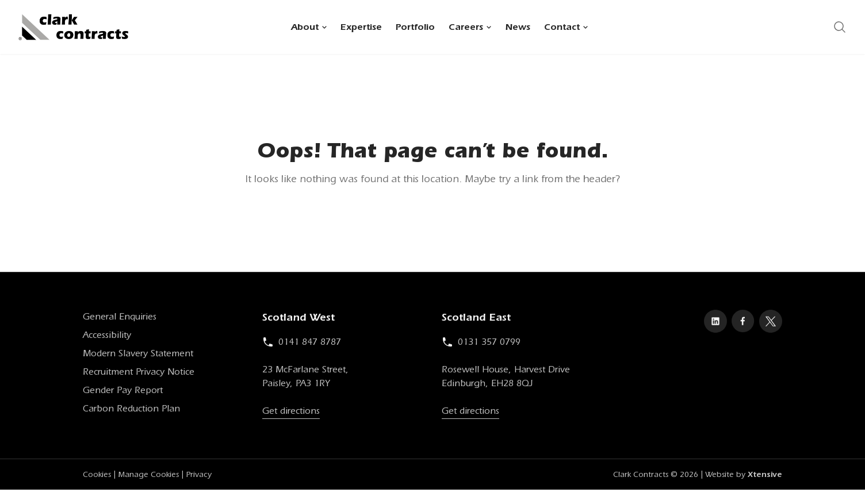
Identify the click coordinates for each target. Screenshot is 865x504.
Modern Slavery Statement (138, 355)
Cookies (97, 476)
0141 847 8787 (302, 344)
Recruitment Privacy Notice (139, 374)
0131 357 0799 (481, 344)
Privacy (199, 476)
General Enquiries (120, 318)
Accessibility (107, 337)
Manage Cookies (148, 476)
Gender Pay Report (123, 392)
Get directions (291, 413)
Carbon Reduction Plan (131, 410)
